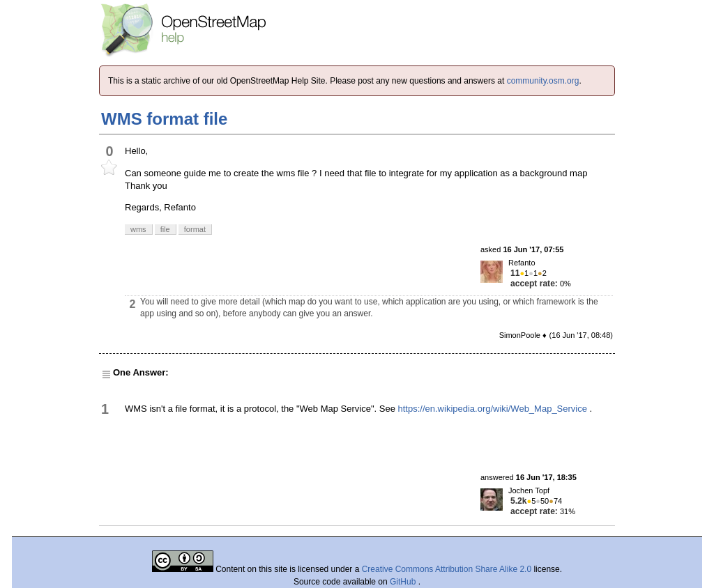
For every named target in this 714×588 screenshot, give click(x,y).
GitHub (404, 582)
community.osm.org (543, 81)
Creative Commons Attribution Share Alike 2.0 (447, 569)
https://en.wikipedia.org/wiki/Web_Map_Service (493, 409)
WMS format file (164, 119)
